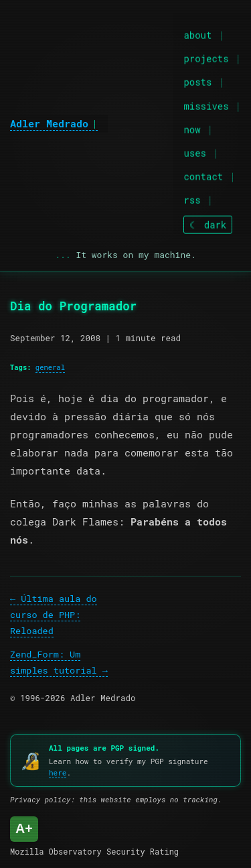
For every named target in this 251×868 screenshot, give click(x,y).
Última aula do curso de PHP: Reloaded (54, 615)
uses (195, 152)
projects (206, 58)
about (197, 35)
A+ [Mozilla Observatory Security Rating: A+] (24, 828)
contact (203, 176)
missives (206, 105)
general (50, 367)
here (58, 772)
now (192, 129)
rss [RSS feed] (192, 199)
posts (197, 81)
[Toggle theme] (208, 224)
